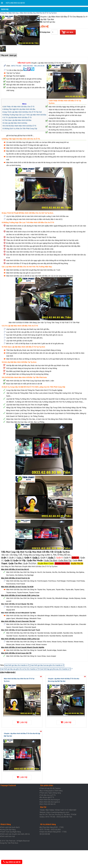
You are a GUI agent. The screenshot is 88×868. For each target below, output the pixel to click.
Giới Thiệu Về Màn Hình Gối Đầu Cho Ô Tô (19, 107)
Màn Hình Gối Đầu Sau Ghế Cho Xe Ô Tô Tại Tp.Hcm (38, 13)
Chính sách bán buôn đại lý (10, 827)
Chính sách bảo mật (8, 836)
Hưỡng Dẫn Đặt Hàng (8, 830)
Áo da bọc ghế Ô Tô (47, 797)
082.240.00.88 (39, 66)
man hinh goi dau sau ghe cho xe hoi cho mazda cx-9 (19, 669)
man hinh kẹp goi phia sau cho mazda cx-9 (55, 669)
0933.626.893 (28, 66)
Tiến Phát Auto (13, 843)
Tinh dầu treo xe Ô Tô (48, 795)
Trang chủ (4, 13)
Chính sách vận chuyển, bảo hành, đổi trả (15, 834)
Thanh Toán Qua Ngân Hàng (11, 832)
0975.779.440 (16, 66)
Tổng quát (4, 55)
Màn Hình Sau (14, 13)
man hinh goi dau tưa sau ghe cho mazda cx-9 (47, 665)
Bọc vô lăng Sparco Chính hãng (51, 791)
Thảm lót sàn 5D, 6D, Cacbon (50, 788)
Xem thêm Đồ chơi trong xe (50, 800)
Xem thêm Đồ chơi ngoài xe (50, 802)
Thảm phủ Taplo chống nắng (51, 793)
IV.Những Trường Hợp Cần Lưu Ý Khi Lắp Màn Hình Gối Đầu (24, 115)
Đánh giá (13, 55)
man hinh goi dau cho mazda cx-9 (17, 665)
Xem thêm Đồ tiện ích (48, 804)
